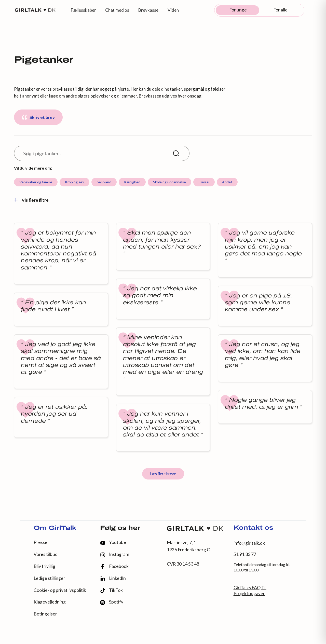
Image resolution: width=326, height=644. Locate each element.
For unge (238, 10)
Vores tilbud (46, 554)
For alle (280, 10)
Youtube (113, 542)
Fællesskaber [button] (83, 10)
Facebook (114, 566)
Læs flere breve (163, 474)
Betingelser (45, 614)
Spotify (112, 602)
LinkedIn (113, 578)
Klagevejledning (50, 602)
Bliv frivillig (44, 566)
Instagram (115, 554)
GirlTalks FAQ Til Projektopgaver (250, 591)
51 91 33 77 (245, 554)
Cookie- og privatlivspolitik (60, 590)
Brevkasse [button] (148, 10)
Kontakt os (253, 528)
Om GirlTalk (55, 528)
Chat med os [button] (117, 10)
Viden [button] (173, 10)
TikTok (111, 590)
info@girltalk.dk (249, 543)
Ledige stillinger (49, 578)
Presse (40, 542)
